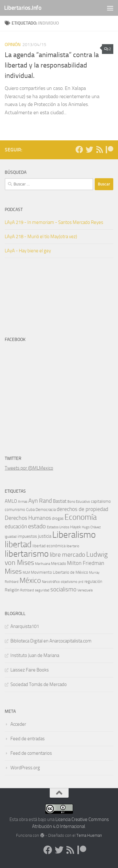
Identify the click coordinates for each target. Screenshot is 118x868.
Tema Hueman (89, 835)
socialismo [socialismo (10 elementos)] (63, 589)
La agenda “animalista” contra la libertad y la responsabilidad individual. (52, 65)
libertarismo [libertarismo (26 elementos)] (27, 554)
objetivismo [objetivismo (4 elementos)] (69, 582)
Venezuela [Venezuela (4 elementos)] (85, 590)
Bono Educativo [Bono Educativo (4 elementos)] (79, 502)
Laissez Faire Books (30, 670)
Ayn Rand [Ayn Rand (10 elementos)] (40, 501)
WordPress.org (25, 768)
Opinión (13, 45)
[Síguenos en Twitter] (89, 150)
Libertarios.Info (23, 8)
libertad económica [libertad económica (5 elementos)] (49, 546)
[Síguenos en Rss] (99, 150)
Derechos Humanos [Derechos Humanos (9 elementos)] (28, 518)
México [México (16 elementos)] (30, 580)
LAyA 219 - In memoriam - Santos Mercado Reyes (54, 222)
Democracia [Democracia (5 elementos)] (46, 510)
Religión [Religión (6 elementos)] (12, 590)
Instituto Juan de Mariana (35, 655)
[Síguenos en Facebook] (79, 150)
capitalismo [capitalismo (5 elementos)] (101, 501)
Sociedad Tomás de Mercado (39, 684)
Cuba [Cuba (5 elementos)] (30, 510)
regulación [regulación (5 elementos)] (93, 581)
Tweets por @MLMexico (29, 468)
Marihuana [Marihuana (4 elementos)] (42, 564)
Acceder (18, 724)
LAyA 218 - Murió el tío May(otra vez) (41, 237)
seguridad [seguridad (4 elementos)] (42, 590)
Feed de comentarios (31, 753)
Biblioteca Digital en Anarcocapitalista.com (51, 641)
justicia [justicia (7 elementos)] (45, 536)
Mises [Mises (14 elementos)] (13, 571)
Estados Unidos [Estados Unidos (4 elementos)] (58, 527)
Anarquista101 (25, 626)
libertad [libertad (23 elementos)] (18, 544)
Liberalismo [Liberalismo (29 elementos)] (74, 535)
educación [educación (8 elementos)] (16, 527)
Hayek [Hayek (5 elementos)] (76, 527)
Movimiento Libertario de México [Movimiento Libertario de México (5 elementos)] (59, 572)
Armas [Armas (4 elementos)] (23, 502)
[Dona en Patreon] (110, 150)
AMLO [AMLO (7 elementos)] (11, 501)
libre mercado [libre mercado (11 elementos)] (67, 555)
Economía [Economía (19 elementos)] (81, 517)
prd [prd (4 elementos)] (81, 582)
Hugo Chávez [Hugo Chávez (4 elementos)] (91, 527)
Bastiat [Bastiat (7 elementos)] (60, 501)
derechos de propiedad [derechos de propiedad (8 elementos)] (82, 509)
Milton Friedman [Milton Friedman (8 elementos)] (86, 563)
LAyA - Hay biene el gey (28, 251)
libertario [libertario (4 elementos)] (73, 546)
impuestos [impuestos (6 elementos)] (27, 536)
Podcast (14, 210)
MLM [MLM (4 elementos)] (26, 573)
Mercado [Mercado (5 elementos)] (59, 563)
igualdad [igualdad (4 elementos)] (11, 537)
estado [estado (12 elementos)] (37, 526)
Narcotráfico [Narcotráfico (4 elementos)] (51, 582)
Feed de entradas (28, 739)
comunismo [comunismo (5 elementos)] (15, 510)
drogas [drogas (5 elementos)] (58, 518)
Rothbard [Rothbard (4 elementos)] (27, 590)
